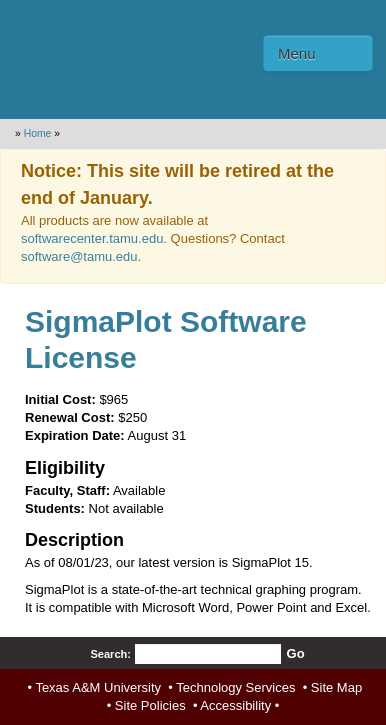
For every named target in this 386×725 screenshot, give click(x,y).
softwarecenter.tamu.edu (92, 238)
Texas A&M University (98, 687)
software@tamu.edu (79, 256)
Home (38, 133)
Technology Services (235, 687)
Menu (297, 53)
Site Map (336, 687)
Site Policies (150, 705)
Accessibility (235, 705)
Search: (110, 654)
